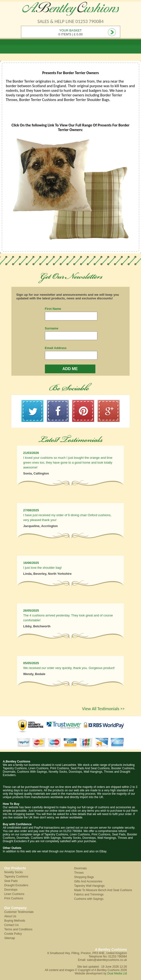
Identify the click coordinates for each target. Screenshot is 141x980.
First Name (53, 309)
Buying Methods (15, 921)
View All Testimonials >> (103, 709)
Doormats (80, 868)
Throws (79, 873)
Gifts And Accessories (88, 881)
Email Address (56, 348)
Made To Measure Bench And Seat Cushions (103, 890)
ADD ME (70, 369)
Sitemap (9, 938)
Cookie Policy (13, 934)
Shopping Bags (84, 877)
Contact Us (11, 925)
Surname (52, 328)
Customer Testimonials (19, 912)
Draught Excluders (16, 885)
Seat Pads (11, 881)
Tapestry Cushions (16, 877)
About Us (10, 916)
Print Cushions (14, 898)
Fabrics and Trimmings (89, 894)
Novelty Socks (13, 872)
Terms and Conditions (18, 929)
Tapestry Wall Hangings (89, 886)
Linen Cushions (14, 894)
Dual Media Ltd (117, 973)
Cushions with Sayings (89, 899)
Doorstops (11, 890)
